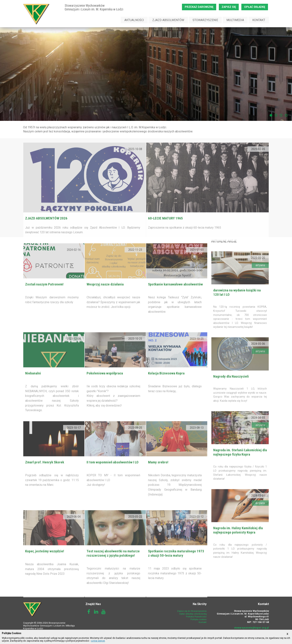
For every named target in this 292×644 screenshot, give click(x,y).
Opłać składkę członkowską (193, 614)
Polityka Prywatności (196, 617)
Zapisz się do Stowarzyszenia (192, 611)
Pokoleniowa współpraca (105, 381)
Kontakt (259, 20)
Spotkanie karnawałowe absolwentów (175, 292)
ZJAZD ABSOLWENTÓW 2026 (46, 226)
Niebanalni (33, 381)
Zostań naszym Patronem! (44, 292)
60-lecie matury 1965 (165, 226)
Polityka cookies (199, 619)
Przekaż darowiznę (199, 7)
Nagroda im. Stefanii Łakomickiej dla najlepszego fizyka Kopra (240, 460)
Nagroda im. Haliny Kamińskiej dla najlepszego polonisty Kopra (238, 538)
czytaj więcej (98, 641)
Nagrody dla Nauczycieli (231, 384)
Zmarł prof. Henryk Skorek (45, 470)
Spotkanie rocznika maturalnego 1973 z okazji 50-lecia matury (176, 561)
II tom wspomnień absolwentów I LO (113, 470)
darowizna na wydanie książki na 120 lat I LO (237, 300)
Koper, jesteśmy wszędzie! (45, 558)
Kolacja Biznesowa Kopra (166, 381)
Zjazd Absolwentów (168, 20)
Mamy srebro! (158, 470)
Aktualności (134, 20)
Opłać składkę (255, 7)
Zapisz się (229, 7)
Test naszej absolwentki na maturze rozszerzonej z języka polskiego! (113, 561)
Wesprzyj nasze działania (105, 292)
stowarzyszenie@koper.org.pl (251, 628)
